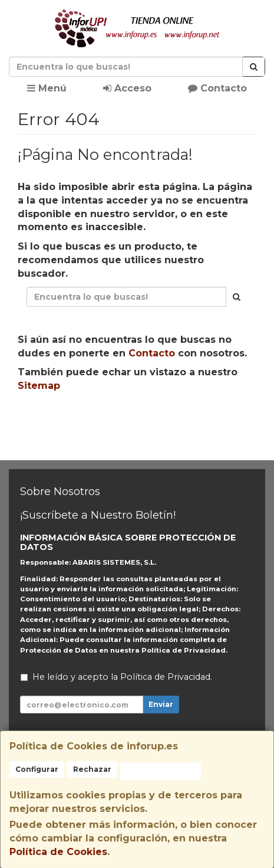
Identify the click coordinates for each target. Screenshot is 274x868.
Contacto (217, 88)
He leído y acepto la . (122, 677)
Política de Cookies (58, 852)
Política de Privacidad (184, 650)
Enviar (161, 704)
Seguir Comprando (87, 423)
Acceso (127, 88)
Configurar (37, 769)
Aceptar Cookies (161, 771)
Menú (47, 88)
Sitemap (39, 386)
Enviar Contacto (193, 423)
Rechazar (92, 769)
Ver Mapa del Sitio (137, 445)
